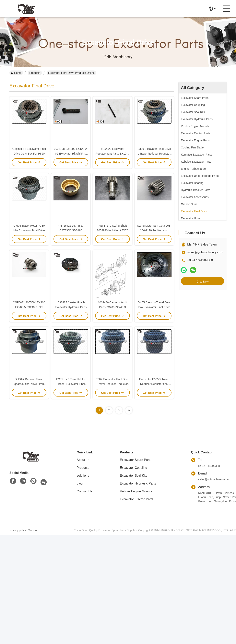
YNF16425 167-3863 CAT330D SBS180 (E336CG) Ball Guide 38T (71, 230)
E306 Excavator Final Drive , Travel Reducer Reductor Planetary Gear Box (154, 154)
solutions (83, 476)
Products (35, 73)
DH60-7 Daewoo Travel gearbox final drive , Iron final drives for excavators (29, 384)
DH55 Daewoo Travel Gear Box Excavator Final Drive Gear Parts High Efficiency (154, 307)
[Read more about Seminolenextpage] (119, 410)
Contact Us (84, 491)
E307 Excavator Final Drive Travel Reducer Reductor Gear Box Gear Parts (112, 384)
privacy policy (18, 530)
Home (16, 73)
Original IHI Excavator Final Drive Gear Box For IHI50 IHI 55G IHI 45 (29, 154)
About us (83, 460)
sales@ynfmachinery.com (205, 252)
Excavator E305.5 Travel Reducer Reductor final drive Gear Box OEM (154, 384)
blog (80, 483)
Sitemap (33, 530)
